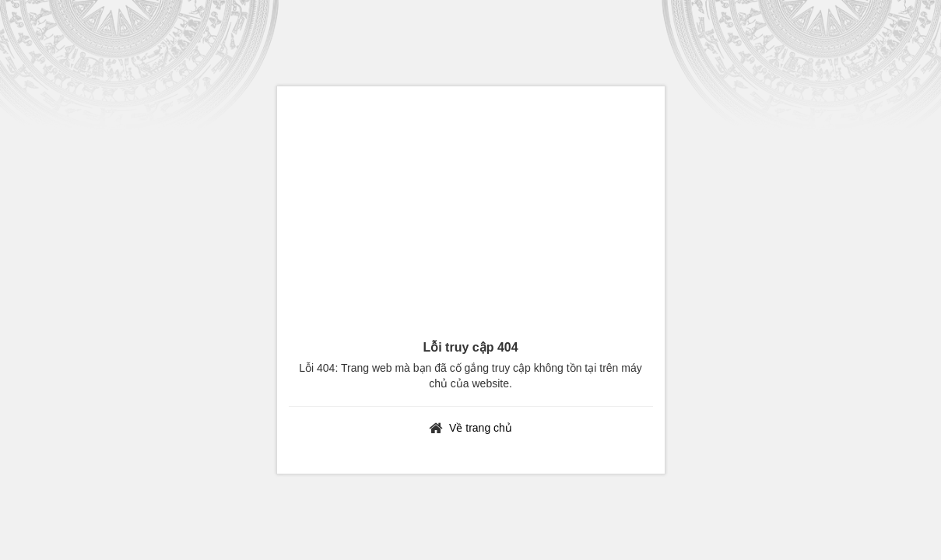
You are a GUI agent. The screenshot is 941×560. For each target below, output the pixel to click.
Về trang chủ (481, 428)
